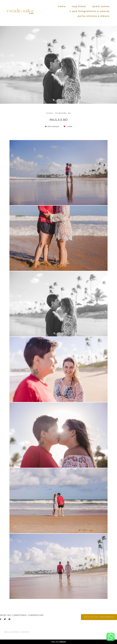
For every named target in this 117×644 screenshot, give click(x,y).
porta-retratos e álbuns (94, 16)
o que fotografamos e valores (90, 11)
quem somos (101, 6)
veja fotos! (79, 6)
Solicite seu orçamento (99, 617)
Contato (25, 632)
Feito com (59, 642)
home (62, 6)
